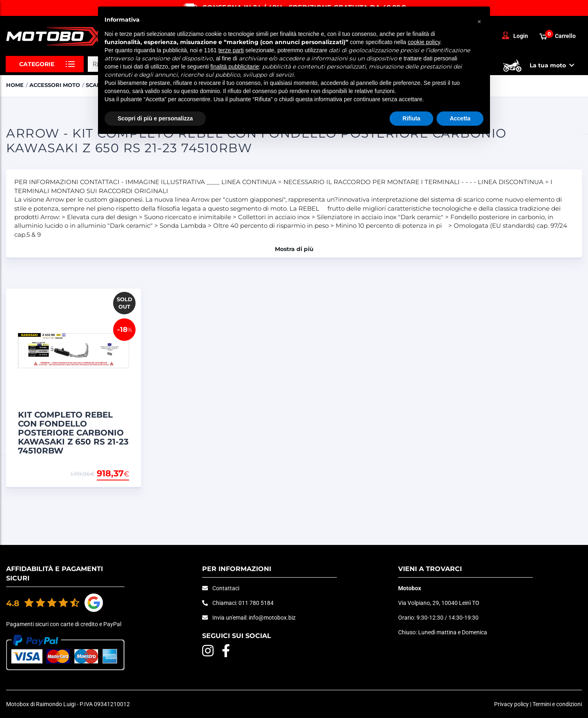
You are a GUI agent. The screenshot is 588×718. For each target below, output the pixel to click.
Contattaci (226, 588)
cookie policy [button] (424, 42)
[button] (479, 20)
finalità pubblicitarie (235, 67)
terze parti (231, 50)
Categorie (37, 64)
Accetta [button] (460, 118)
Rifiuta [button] (412, 118)
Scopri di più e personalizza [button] (155, 118)
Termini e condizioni (557, 704)
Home (15, 85)
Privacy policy (511, 704)
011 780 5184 (256, 603)
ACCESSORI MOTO (55, 85)
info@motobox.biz (272, 618)
